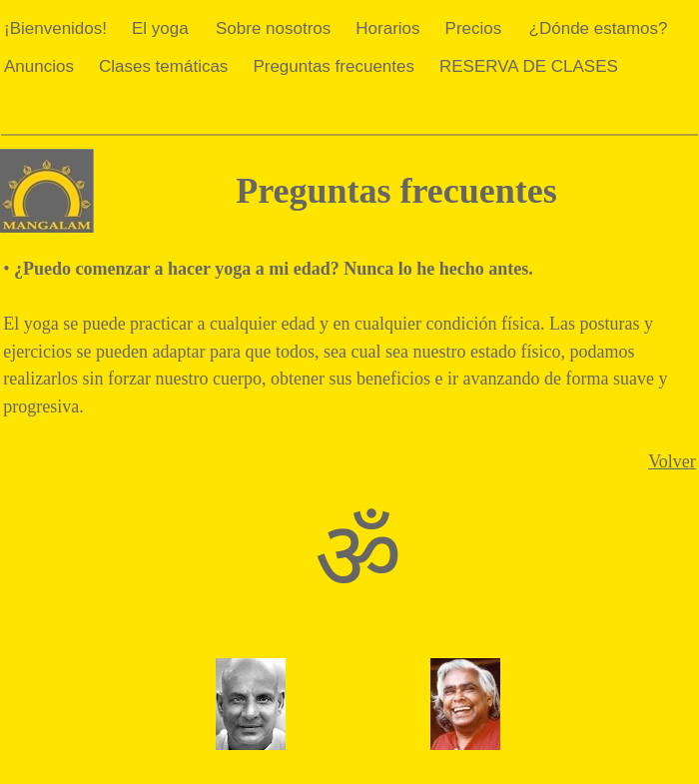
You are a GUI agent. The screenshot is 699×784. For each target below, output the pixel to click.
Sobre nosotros (273, 28)
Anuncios (39, 66)
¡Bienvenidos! (55, 28)
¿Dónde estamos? (599, 28)
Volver (672, 461)
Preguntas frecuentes (334, 66)
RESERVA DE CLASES (529, 66)
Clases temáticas (163, 66)
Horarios (387, 28)
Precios (474, 28)
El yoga (160, 28)
